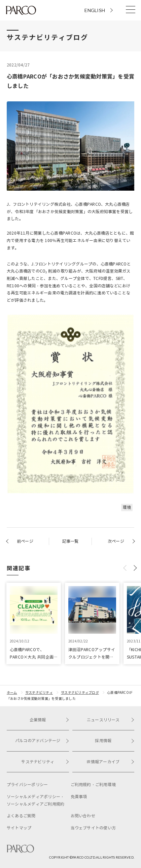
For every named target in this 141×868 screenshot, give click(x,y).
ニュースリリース (111, 720)
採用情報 (115, 741)
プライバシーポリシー (27, 785)
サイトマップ (19, 828)
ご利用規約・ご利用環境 (93, 785)
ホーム (12, 693)
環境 (127, 507)
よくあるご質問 (21, 816)
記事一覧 (70, 541)
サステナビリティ (39, 693)
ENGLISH (95, 10)
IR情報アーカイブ (111, 762)
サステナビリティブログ (80, 693)
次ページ (116, 541)
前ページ (25, 541)
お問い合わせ (83, 816)
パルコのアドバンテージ (42, 741)
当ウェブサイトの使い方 (93, 828)
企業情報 (49, 720)
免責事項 (79, 797)
